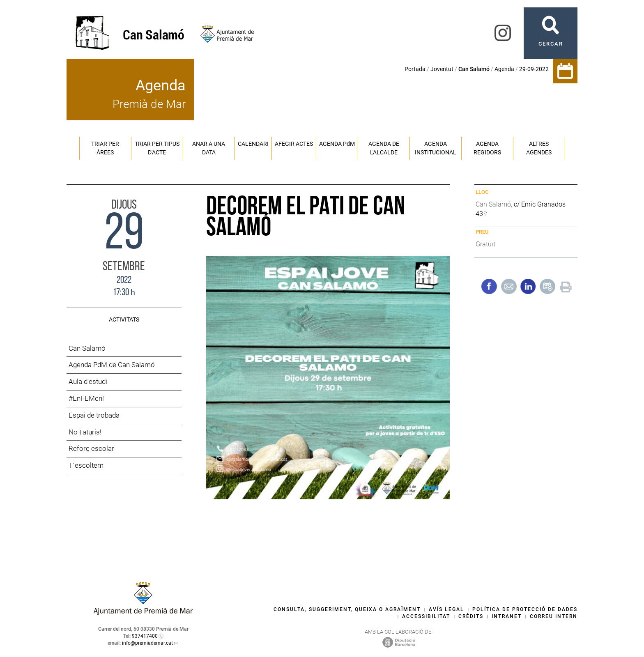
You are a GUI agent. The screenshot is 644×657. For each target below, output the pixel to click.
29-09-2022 (534, 69)
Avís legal (446, 609)
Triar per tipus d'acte (157, 148)
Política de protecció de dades (525, 609)
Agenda (504, 69)
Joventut (442, 69)
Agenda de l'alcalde (384, 148)
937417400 (145, 636)
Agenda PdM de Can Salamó (112, 365)
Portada (415, 69)
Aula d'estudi (88, 381)
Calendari (253, 144)
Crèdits (471, 616)
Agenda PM (337, 144)
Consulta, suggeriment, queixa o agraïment (347, 609)
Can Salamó (87, 348)
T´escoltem (86, 465)
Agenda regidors (487, 148)
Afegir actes (294, 144)
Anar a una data (209, 148)
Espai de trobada (94, 415)
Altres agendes (539, 148)
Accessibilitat (426, 616)
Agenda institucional (436, 148)
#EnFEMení (86, 398)
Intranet (507, 616)
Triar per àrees (105, 148)
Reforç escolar (91, 448)
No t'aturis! (85, 432)
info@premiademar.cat (147, 643)
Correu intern (554, 616)
